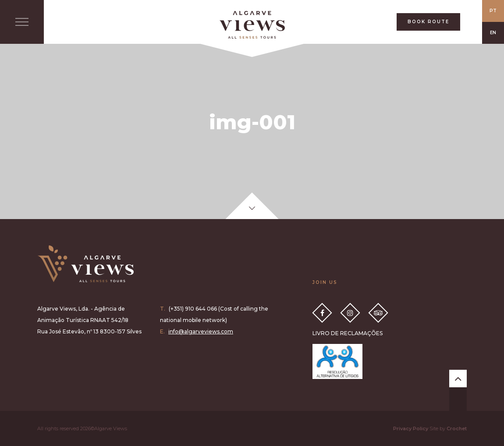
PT (493, 11)
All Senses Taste (252, 25)
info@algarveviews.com (201, 331)
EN (493, 33)
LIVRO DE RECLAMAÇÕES (348, 333)
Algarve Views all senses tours (85, 264)
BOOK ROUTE (428, 22)
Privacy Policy (411, 428)
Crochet (457, 428)
